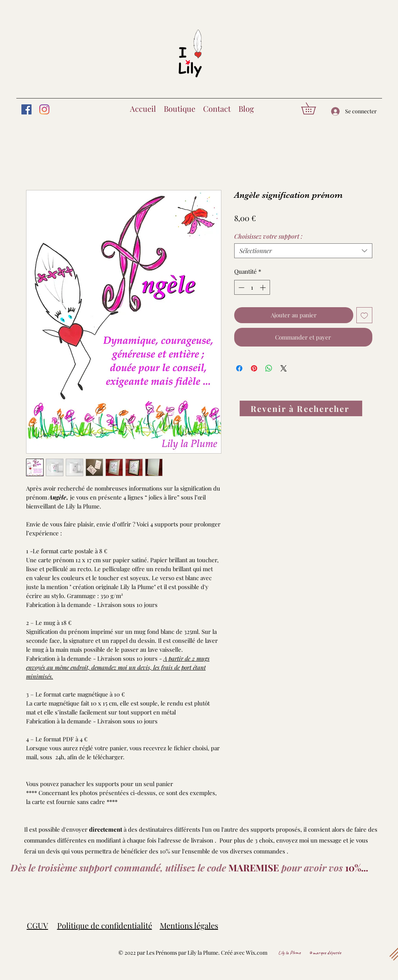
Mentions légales (189, 925)
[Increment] (264, 288)
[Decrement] (241, 288)
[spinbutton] (252, 288)
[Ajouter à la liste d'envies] (364, 315)
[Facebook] (26, 109)
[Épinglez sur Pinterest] (254, 368)
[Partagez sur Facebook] (239, 368)
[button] (314, 108)
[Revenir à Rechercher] (301, 408)
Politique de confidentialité (105, 925)
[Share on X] (284, 368)
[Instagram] (44, 109)
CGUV (38, 925)
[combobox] (303, 251)
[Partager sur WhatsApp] (269, 368)
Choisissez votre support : (268, 236)
